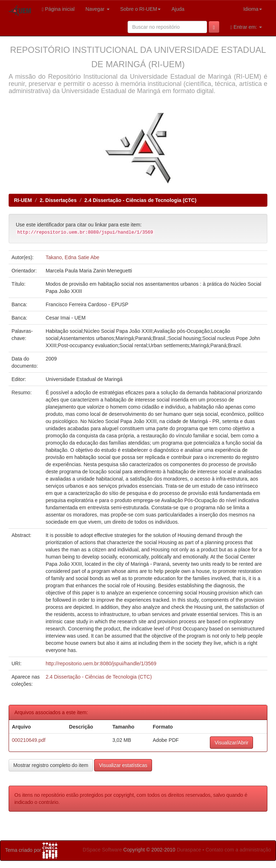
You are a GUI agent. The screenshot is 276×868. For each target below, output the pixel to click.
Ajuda (178, 9)
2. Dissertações (58, 200)
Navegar (98, 9)
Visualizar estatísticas (123, 765)
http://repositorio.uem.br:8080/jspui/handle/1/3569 (101, 663)
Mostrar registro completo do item (51, 765)
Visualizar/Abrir (231, 743)
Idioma (253, 9)
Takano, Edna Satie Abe (72, 257)
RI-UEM (23, 200)
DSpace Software (102, 850)
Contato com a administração (238, 850)
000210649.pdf (29, 740)
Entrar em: (246, 27)
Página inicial (58, 9)
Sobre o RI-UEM (141, 9)
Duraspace (189, 850)
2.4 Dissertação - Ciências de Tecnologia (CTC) (141, 200)
